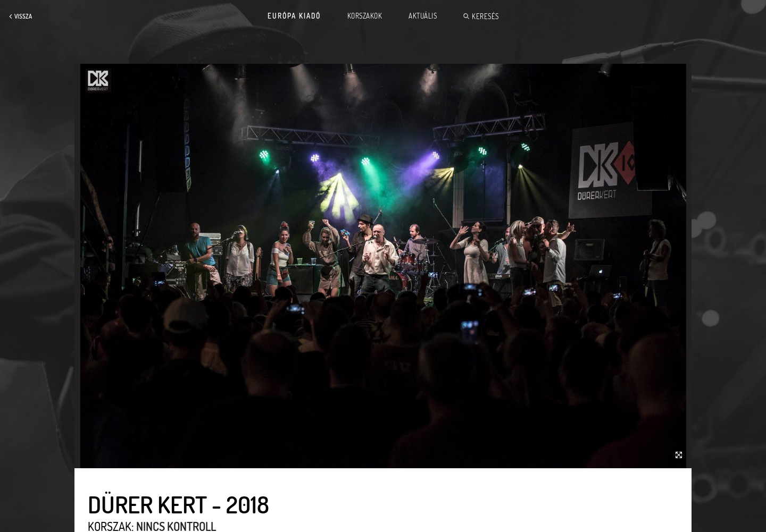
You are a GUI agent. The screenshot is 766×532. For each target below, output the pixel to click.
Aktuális (423, 16)
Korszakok (365, 16)
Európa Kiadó (294, 16)
